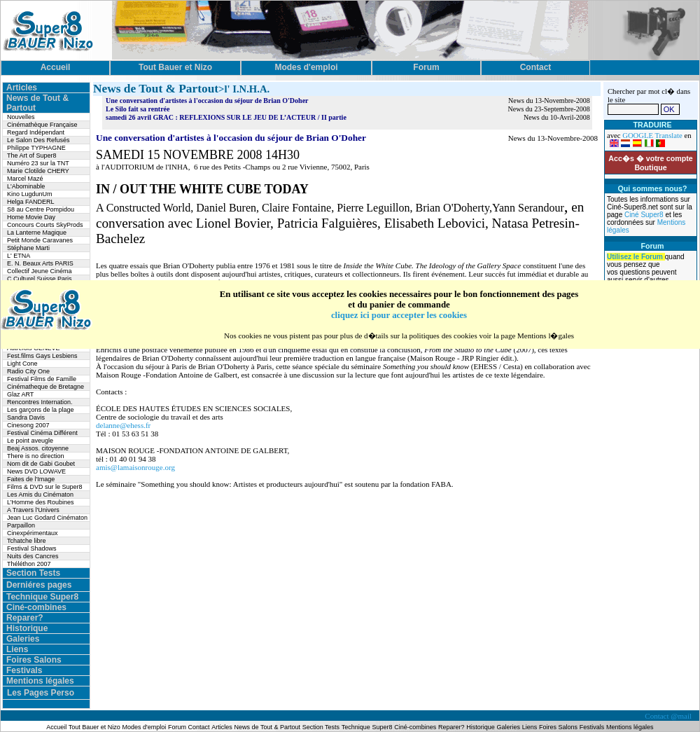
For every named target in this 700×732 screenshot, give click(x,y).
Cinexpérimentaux (33, 533)
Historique (27, 628)
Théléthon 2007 (29, 564)
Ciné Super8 (645, 215)
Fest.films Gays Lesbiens (42, 356)
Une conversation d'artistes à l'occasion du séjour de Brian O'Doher (207, 101)
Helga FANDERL (31, 202)
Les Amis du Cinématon (40, 495)
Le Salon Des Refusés (38, 140)
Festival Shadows (32, 548)
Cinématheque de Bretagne (45, 387)
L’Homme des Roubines (41, 502)
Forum (178, 727)
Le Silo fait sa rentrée (138, 109)
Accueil (57, 727)
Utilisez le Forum (636, 257)
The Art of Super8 (32, 156)
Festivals (24, 670)
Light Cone (22, 364)
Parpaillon (21, 525)
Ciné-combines (36, 607)
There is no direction (36, 456)
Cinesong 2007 (28, 425)
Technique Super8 (42, 597)
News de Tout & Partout (267, 727)
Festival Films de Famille (42, 379)
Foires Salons (34, 660)
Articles (22, 88)
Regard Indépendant (36, 132)
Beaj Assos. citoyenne (38, 448)
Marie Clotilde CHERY (38, 171)
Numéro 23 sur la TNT (38, 163)
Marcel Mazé (25, 179)
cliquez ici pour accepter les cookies (399, 315)
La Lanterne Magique (37, 233)
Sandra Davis (26, 417)
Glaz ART (20, 394)
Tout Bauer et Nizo (94, 727)
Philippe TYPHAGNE (36, 148)
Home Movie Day (31, 217)
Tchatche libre (27, 541)
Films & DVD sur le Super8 (45, 487)
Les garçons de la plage (41, 410)
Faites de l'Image (31, 479)
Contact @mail (669, 716)
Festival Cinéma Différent (42, 433)
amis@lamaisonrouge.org (135, 467)
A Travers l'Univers (33, 510)
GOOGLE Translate (652, 136)
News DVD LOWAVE (36, 471)
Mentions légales (40, 681)
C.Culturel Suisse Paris (40, 279)
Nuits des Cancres (33, 556)
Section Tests (33, 573)
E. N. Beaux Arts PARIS (40, 263)
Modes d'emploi (145, 727)
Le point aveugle (30, 441)
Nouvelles (21, 117)
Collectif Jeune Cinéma (40, 271)
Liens (17, 649)
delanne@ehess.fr (123, 425)
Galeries (23, 639)
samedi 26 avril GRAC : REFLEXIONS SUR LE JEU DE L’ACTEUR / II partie (226, 117)
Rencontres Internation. (40, 402)
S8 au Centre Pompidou (41, 209)
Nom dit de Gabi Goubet (41, 464)
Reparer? (25, 618)
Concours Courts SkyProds (45, 225)
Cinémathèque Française (42, 125)
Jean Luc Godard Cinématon (47, 518)
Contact (199, 727)
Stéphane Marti (28, 248)
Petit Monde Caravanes (40, 240)
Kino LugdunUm (30, 194)
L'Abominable (26, 186)
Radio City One (28, 371)
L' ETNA (19, 256)
